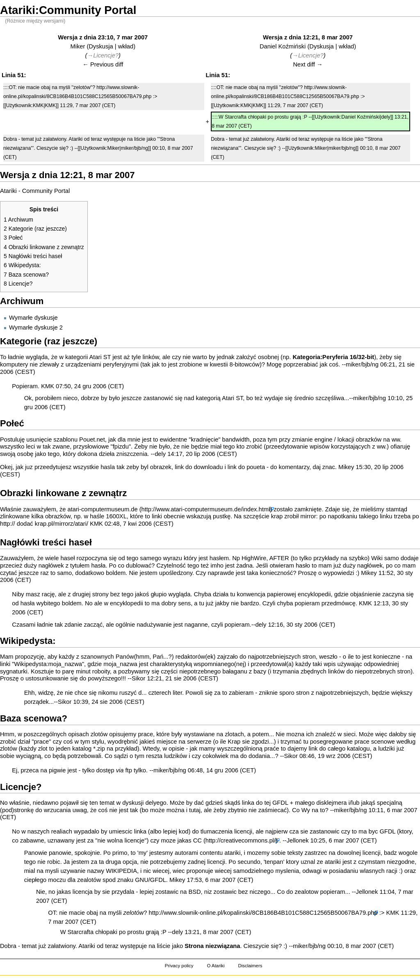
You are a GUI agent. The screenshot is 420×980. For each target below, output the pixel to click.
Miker (78, 46)
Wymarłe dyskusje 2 (36, 327)
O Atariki (216, 966)
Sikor (138, 678)
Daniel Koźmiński (283, 46)
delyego (156, 803)
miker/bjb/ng (362, 364)
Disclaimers (250, 966)
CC (197, 840)
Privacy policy (179, 966)
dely (160, 454)
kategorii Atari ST (88, 357)
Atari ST (232, 398)
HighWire (254, 558)
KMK (48, 386)
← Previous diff (103, 64)
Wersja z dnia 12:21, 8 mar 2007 (308, 37)
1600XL (116, 516)
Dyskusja (101, 46)
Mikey (346, 467)
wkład (126, 46)
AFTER (279, 558)
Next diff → (308, 64)
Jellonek (298, 840)
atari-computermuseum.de (103, 509)
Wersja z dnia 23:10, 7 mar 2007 (103, 37)
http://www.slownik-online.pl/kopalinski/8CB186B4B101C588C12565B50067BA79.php (263, 913)
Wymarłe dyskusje (33, 318)
